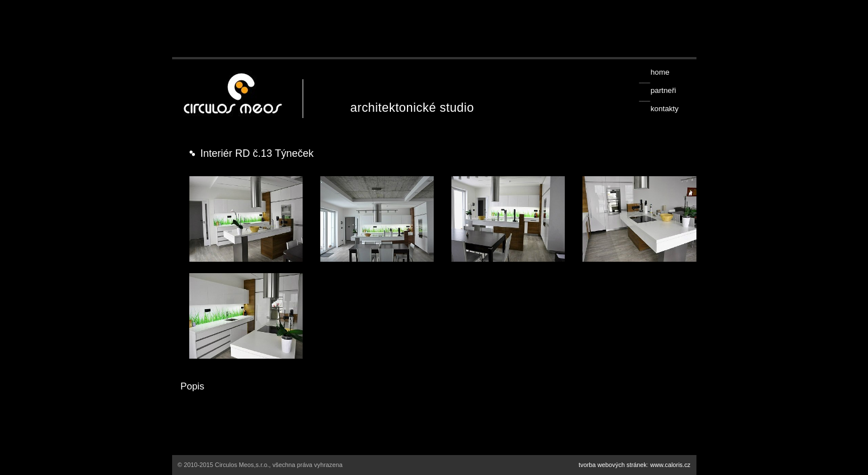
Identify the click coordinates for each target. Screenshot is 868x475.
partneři (663, 90)
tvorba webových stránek (612, 465)
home (660, 72)
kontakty (664, 109)
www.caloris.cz (671, 465)
